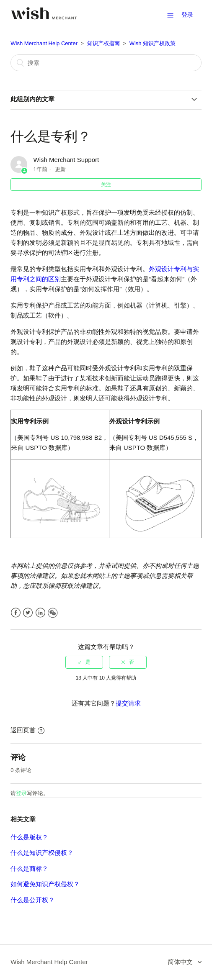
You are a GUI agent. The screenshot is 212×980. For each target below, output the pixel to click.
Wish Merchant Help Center (44, 43)
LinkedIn (40, 613)
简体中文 (181, 962)
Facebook (16, 613)
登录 (21, 793)
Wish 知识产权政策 (153, 43)
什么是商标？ (29, 868)
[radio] (84, 662)
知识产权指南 (103, 43)
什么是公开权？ (32, 900)
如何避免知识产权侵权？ (45, 884)
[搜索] (106, 63)
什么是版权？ (29, 837)
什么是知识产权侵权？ (42, 853)
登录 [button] (187, 15)
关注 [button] (106, 185)
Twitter (28, 613)
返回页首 (27, 730)
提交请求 (128, 703)
